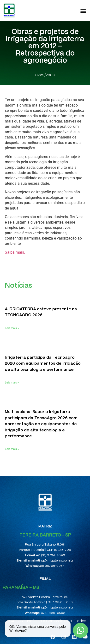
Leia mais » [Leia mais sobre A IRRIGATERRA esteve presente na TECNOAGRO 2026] (12, 328)
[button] (83, 11)
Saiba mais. (15, 252)
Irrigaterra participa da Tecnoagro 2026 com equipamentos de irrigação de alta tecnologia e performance (43, 364)
